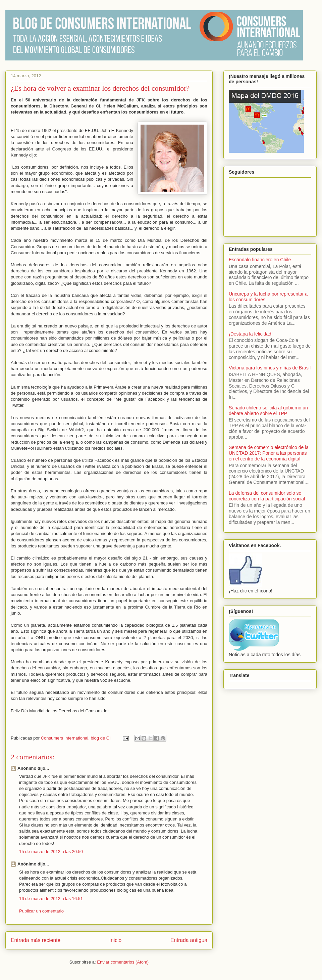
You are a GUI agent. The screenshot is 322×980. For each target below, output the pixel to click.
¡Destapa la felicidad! (251, 334)
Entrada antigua (189, 940)
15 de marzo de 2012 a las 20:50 (51, 852)
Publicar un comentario (41, 911)
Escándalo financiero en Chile (260, 260)
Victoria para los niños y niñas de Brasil (270, 368)
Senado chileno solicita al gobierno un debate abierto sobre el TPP (268, 411)
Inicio (115, 940)
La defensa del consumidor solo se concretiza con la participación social (267, 496)
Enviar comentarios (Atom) (123, 962)
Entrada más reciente (36, 940)
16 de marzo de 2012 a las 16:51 (51, 899)
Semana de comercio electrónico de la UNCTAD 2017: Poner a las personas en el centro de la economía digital (269, 453)
